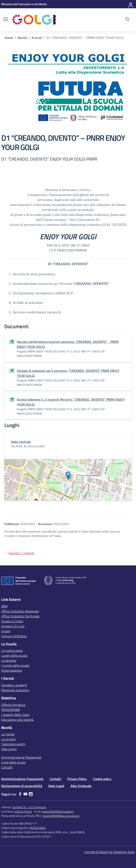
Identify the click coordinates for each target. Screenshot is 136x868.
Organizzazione (12, 670)
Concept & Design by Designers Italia (109, 852)
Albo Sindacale (81, 786)
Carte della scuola (13, 762)
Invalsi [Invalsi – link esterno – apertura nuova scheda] (6, 631)
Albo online (9, 749)
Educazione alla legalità (17, 720)
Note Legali (56, 786)
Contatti (7, 767)
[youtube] (25, 794)
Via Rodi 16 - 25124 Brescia (29, 807)
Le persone (9, 660)
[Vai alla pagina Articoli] (37, 38)
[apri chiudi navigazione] (6, 20)
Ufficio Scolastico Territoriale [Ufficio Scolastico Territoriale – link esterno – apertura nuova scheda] (20, 616)
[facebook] (20, 794)
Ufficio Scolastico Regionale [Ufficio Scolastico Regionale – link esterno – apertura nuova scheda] (20, 611)
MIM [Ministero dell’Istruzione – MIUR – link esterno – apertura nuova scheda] (4, 606)
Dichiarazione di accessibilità (22, 786)
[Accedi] (131, 4)
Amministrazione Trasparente (21, 757)
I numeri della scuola (15, 665)
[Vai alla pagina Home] (9, 38)
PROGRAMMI (11, 710)
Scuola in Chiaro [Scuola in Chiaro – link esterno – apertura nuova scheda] (12, 621)
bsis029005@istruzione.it (58, 811)
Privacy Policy (77, 779)
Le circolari (8, 739)
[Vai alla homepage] (34, 20)
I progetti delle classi (15, 715)
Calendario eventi (13, 744)
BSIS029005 (38, 828)
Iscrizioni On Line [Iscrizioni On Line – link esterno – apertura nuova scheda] (13, 626)
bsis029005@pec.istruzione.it (61, 816)
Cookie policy (102, 779)
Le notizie (8, 734)
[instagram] (31, 794)
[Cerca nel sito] (127, 20)
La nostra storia (12, 650)
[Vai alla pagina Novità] (22, 38)
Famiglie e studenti (14, 685)
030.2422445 (23, 811)
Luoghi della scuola (14, 655)
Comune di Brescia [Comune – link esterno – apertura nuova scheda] (14, 636)
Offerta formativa (13, 705)
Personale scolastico (15, 690)
